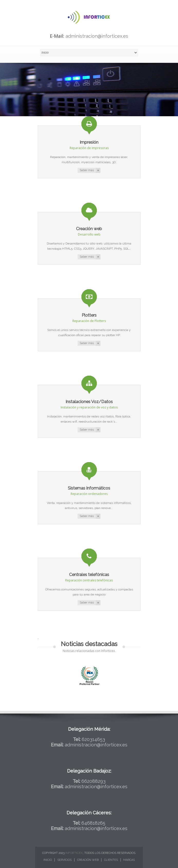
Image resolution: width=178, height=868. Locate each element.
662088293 (93, 781)
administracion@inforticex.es (97, 36)
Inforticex (74, 853)
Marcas (129, 860)
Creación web (88, 860)
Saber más (87, 170)
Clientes (111, 860)
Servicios (64, 860)
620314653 (93, 739)
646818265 (93, 823)
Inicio (48, 860)
